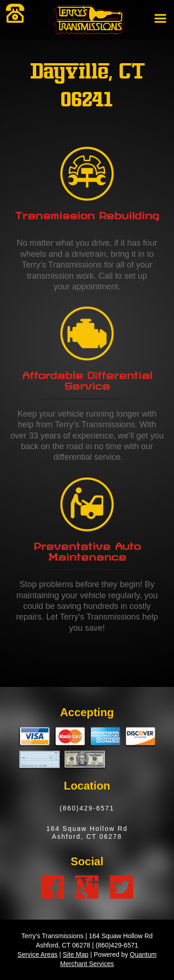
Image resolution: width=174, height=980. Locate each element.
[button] (158, 21)
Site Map (75, 954)
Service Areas (38, 954)
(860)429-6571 (87, 808)
